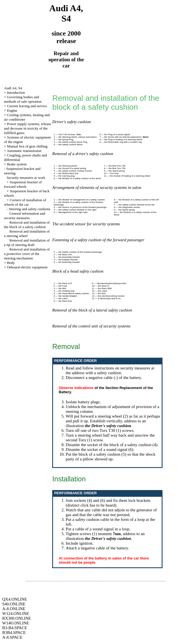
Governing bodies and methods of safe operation (23, 99)
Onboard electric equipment (27, 267)
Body (11, 263)
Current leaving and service (27, 106)
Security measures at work (26, 178)
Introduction (16, 92)
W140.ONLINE (16, 623)
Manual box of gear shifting (27, 146)
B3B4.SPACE (14, 633)
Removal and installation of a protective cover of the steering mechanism (27, 254)
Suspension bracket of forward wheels (23, 184)
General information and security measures (24, 216)
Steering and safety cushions (30, 209)
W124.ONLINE (16, 613)
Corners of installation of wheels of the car (25, 202)
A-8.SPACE (12, 637)
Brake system (17, 164)
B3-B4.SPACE (15, 628)
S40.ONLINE (14, 604)
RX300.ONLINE (17, 618)
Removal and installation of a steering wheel (27, 234)
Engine (12, 110)
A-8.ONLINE (14, 609)
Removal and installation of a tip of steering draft (27, 243)
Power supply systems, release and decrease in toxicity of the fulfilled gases (28, 128)
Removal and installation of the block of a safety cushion (27, 225)
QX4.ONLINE (15, 599)
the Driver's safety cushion (108, 426)
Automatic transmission (24, 151)
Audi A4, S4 (13, 88)
